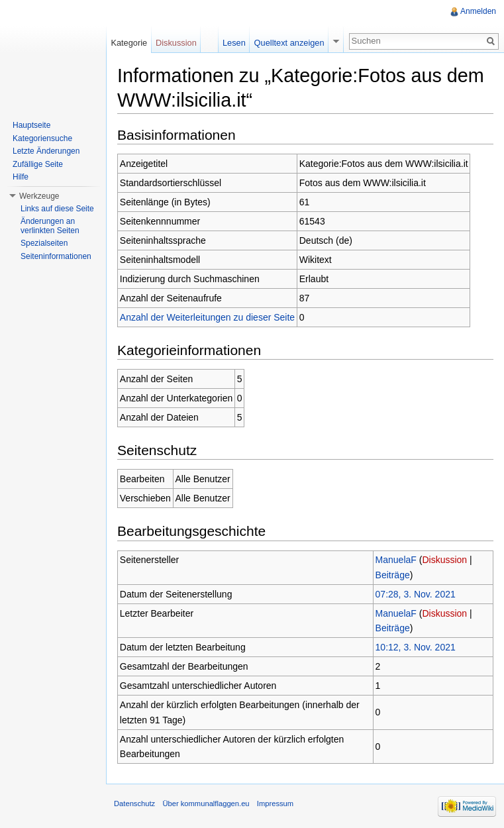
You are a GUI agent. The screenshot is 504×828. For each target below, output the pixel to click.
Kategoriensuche (42, 138)
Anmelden (478, 11)
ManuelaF (396, 560)
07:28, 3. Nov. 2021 (416, 594)
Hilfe (21, 177)
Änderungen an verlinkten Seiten (50, 226)
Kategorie (129, 43)
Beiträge (393, 575)
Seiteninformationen (56, 256)
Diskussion (444, 560)
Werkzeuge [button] (39, 196)
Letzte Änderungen (46, 151)
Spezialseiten (44, 243)
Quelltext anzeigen (289, 43)
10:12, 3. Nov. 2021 (416, 647)
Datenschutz (134, 803)
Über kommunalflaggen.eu (206, 803)
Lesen (234, 43)
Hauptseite (31, 125)
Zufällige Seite (38, 164)
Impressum (275, 803)
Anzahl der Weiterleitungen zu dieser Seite (207, 317)
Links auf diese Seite (57, 209)
